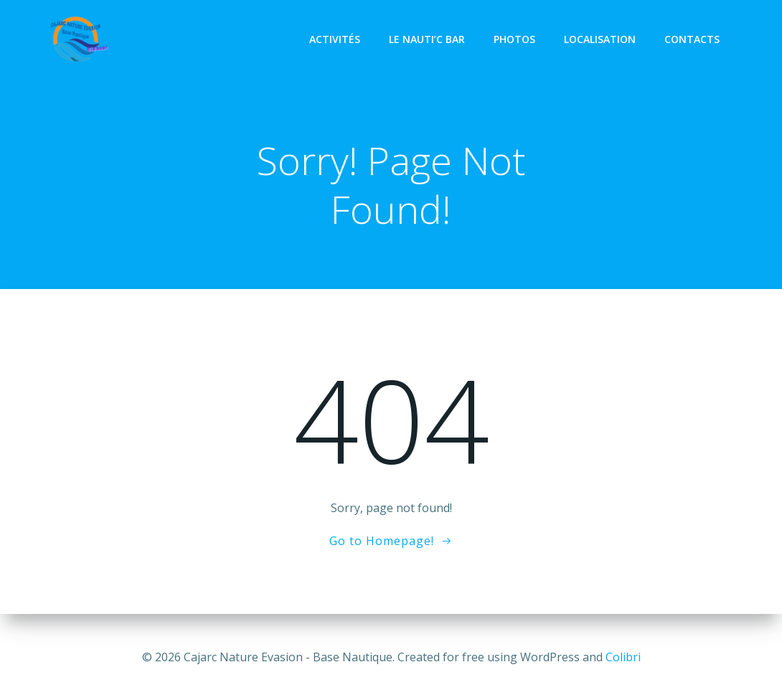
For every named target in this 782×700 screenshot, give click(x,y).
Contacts (693, 39)
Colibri (623, 657)
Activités (336, 39)
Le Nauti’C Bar (428, 39)
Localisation (601, 39)
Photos (516, 39)
